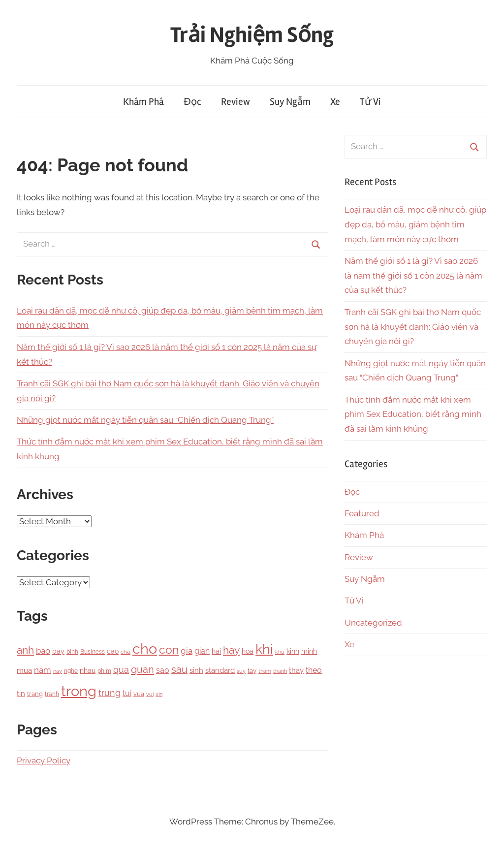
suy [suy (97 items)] (241, 671)
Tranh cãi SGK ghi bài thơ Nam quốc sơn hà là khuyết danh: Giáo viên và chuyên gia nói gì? (413, 327)
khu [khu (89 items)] (280, 652)
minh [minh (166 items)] (309, 651)
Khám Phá (143, 102)
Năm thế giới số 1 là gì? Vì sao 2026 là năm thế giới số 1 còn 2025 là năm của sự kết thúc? (413, 276)
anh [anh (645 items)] (25, 650)
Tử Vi (370, 102)
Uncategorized (373, 623)
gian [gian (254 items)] (202, 651)
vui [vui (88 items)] (150, 694)
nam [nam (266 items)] (43, 670)
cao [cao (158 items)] (113, 651)
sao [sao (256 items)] (163, 670)
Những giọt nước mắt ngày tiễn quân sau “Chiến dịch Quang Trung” (145, 420)
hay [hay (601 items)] (231, 650)
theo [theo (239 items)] (314, 670)
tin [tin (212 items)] (21, 694)
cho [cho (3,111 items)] (145, 649)
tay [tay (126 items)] (252, 671)
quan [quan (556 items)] (142, 669)
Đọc (192, 102)
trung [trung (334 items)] (110, 693)
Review (236, 102)
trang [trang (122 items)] (35, 694)
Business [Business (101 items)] (93, 652)
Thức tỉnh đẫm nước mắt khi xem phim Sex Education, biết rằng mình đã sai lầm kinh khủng (413, 414)
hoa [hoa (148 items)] (248, 651)
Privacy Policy (44, 760)
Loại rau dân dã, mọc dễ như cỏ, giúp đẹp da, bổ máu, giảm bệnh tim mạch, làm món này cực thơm (415, 224)
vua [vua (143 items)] (139, 694)
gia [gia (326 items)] (187, 651)
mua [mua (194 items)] (24, 670)
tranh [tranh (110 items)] (52, 694)
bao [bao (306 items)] (43, 651)
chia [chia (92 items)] (126, 652)
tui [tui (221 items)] (127, 693)
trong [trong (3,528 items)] (79, 691)
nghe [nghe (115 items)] (71, 671)
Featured (362, 513)
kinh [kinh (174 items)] (293, 651)
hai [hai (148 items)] (216, 651)
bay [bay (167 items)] (58, 651)
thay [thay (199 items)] (296, 670)
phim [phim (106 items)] (104, 671)
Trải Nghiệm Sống (252, 35)
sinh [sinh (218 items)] (196, 670)
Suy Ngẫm (290, 102)
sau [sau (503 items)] (179, 670)
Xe (335, 102)
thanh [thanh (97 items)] (280, 671)
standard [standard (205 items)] (220, 670)
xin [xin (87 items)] (159, 694)
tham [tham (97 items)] (265, 671)
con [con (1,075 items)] (169, 649)
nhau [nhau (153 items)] (88, 670)
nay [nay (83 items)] (58, 671)
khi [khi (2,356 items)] (264, 649)
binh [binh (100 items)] (72, 652)
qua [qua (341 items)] (121, 670)
